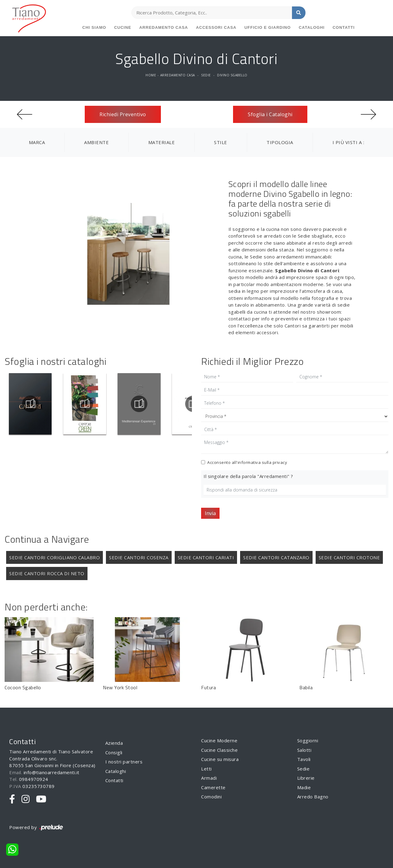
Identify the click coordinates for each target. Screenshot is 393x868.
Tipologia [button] (280, 142)
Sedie (206, 75)
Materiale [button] (162, 142)
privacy (280, 462)
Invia (210, 513)
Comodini (211, 797)
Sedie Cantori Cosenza (139, 557)
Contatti (344, 27)
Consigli (114, 752)
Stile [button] (221, 142)
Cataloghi (312, 27)
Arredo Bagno (313, 797)
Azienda (114, 743)
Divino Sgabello (232, 75)
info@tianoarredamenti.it (52, 772)
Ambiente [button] (96, 142)
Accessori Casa (216, 27)
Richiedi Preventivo (123, 114)
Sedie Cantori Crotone (349, 557)
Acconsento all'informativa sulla (247, 462)
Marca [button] (37, 142)
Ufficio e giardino (268, 27)
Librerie (306, 778)
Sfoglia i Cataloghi (270, 114)
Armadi (209, 778)
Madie (304, 787)
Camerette (213, 787)
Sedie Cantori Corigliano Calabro (54, 557)
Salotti (304, 750)
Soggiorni (308, 740)
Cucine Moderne (219, 740)
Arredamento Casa (163, 27)
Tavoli (304, 759)
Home (151, 75)
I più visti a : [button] (348, 142)
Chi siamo (94, 27)
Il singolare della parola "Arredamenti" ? (248, 476)
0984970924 (34, 779)
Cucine (123, 27)
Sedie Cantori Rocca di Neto (47, 573)
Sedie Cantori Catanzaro (276, 557)
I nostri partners (124, 762)
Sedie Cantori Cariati (206, 557)
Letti (206, 769)
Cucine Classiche (219, 750)
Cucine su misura (220, 759)
